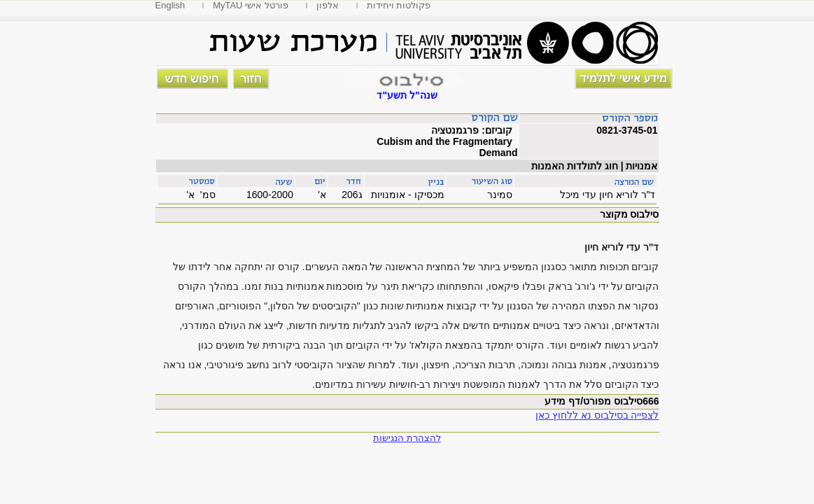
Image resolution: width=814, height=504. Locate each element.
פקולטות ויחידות (399, 5)
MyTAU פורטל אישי (251, 5)
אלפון (328, 5)
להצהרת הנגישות (407, 438)
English (170, 5)
